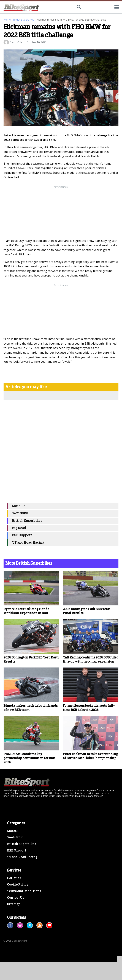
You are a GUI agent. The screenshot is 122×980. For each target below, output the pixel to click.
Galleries (14, 878)
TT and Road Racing (28, 543)
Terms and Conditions (24, 891)
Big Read (19, 528)
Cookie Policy (18, 885)
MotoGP (18, 506)
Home (7, 20)
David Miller (16, 42)
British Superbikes (24, 20)
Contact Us (16, 898)
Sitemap (14, 904)
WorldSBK (20, 513)
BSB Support (22, 535)
